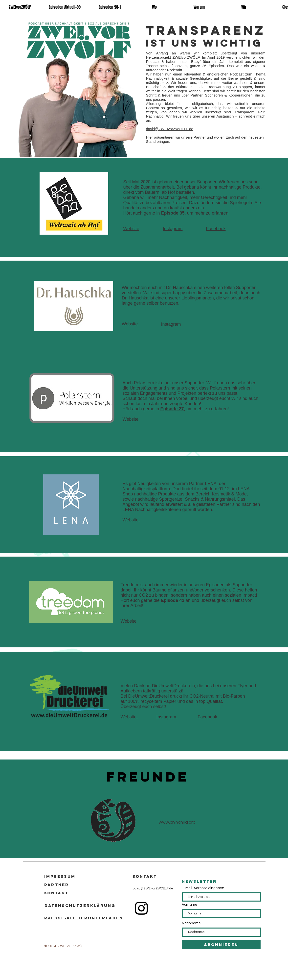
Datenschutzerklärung (80, 906)
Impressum (60, 876)
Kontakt (56, 893)
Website (131, 229)
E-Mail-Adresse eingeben (203, 888)
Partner (57, 885)
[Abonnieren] (221, 945)
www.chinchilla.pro (177, 822)
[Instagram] (141, 908)
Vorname (190, 905)
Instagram (173, 229)
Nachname (191, 923)
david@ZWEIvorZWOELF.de (153, 888)
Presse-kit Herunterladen (84, 918)
